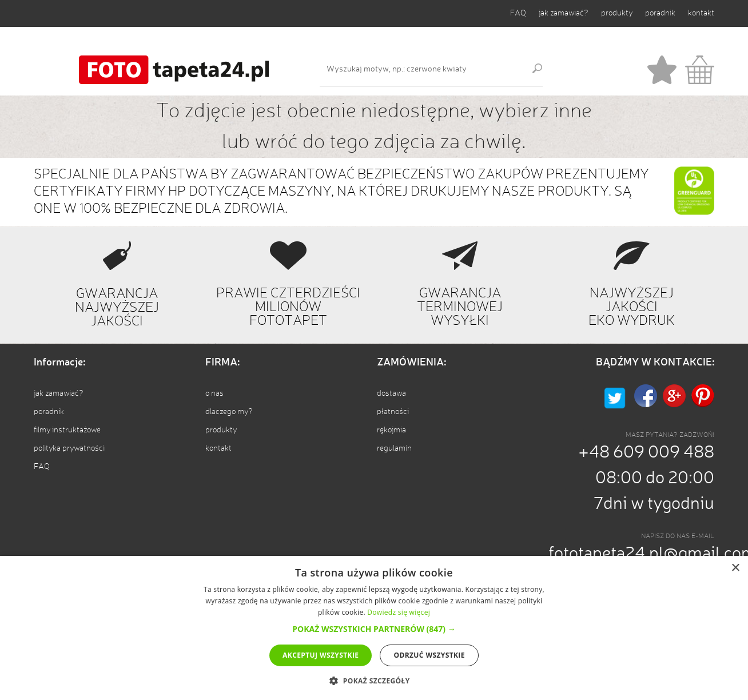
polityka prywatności (69, 448)
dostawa (391, 393)
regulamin (394, 448)
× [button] (735, 568)
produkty (617, 13)
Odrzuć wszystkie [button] (429, 655)
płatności (393, 412)
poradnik (660, 13)
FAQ (518, 13)
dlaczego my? (229, 412)
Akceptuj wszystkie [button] (321, 655)
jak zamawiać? (564, 13)
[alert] (374, 628)
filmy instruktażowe (67, 430)
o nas (214, 393)
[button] (374, 629)
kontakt (701, 13)
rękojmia (391, 430)
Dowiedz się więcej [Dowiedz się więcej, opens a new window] (399, 612)
